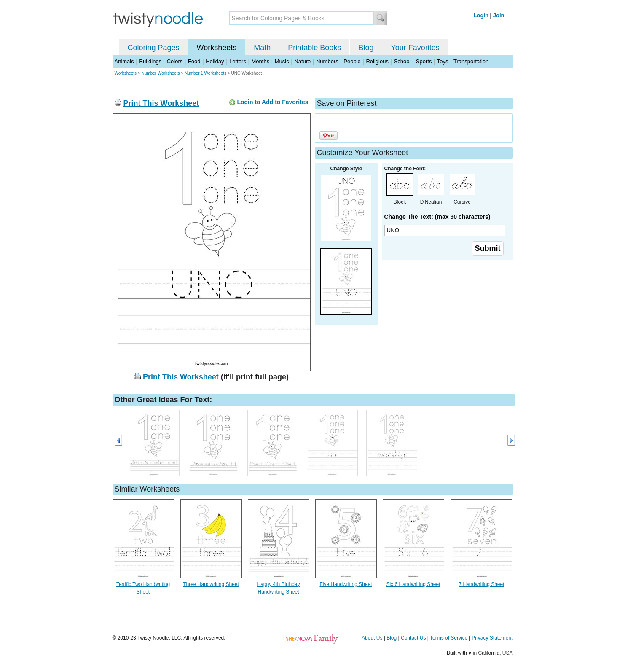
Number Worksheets (161, 73)
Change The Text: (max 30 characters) (437, 217)
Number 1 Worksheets (205, 73)
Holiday (215, 61)
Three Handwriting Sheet (211, 584)
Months (261, 61)
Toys (443, 61)
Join (499, 15)
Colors (175, 61)
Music (282, 61)
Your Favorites (415, 48)
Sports (424, 61)
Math (262, 48)
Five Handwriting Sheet (346, 584)
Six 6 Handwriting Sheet (413, 584)
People (352, 61)
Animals (124, 61)
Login (481, 15)
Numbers (327, 61)
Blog (366, 48)
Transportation (471, 61)
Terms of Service (449, 638)
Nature (302, 61)
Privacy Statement (492, 638)
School (402, 61)
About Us (372, 638)
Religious (377, 61)
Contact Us (413, 638)
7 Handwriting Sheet (481, 584)
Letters (238, 61)
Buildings (150, 61)
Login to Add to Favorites (272, 102)
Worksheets (217, 48)
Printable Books (314, 48)
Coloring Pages (154, 48)
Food (194, 61)
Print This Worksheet (161, 103)
